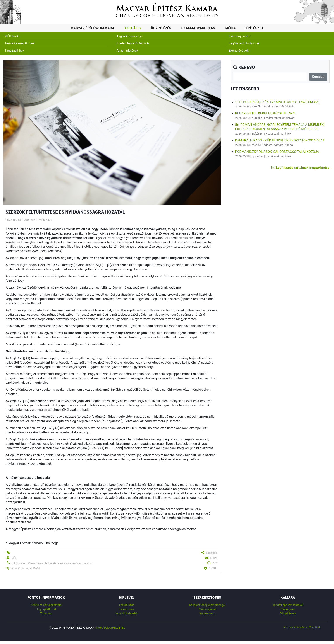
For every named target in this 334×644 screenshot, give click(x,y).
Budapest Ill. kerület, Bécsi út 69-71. (266, 113)
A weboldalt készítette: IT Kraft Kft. (302, 627)
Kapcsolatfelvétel (111, 628)
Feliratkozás (127, 605)
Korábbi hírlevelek (127, 613)
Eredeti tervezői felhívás (133, 43)
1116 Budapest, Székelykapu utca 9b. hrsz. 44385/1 (277, 102)
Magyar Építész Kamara (92, 28)
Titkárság (46, 613)
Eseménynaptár (240, 36)
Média (231, 28)
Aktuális (133, 28)
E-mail (214, 558)
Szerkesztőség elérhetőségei (207, 605)
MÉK (14, 558)
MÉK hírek (12, 36)
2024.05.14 (13, 220)
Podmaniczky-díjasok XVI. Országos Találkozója (277, 152)
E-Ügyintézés (288, 613)
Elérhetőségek (239, 51)
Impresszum (207, 613)
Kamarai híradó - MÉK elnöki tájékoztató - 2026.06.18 (280, 140)
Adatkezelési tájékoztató (46, 605)
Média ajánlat (207, 609)
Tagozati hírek (14, 51)
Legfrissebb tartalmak (244, 43)
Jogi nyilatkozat (46, 609)
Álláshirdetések (127, 51)
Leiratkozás (127, 609)
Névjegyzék (288, 609)
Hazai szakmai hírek (278, 134)
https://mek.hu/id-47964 (26, 569)
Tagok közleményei (130, 36)
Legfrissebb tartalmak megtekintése (300, 168)
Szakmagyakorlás (198, 28)
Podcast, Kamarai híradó (277, 145)
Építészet (255, 28)
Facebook (212, 553)
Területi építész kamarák (288, 605)
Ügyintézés (161, 28)
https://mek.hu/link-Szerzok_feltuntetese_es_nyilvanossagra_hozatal (52, 563)
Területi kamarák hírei (20, 43)
